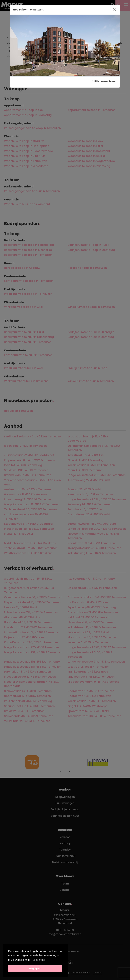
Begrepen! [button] (35, 969)
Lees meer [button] (39, 960)
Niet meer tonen (105, 81)
